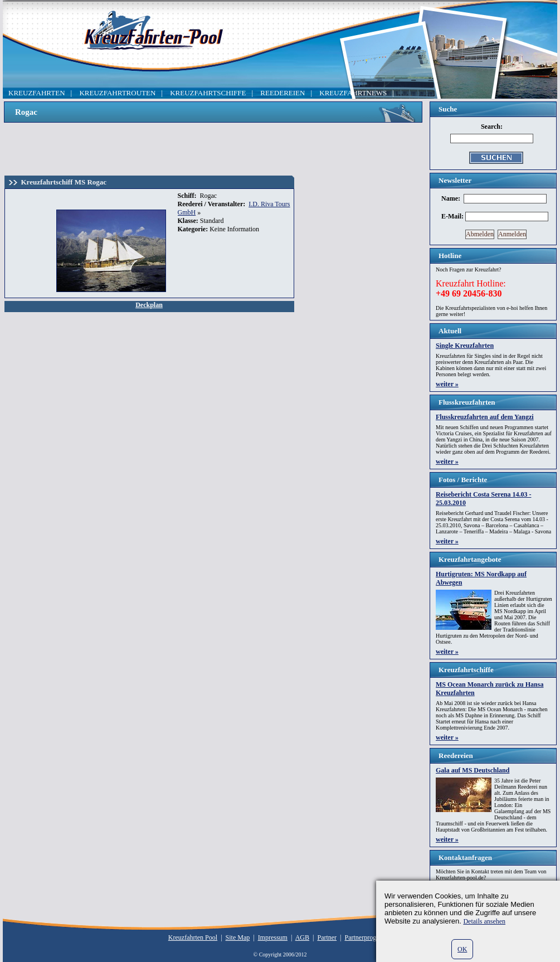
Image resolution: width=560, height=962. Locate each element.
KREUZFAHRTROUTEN (117, 93)
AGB (302, 937)
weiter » (447, 384)
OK (462, 949)
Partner (327, 937)
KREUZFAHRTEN (37, 93)
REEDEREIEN (283, 93)
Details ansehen (484, 921)
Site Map (238, 937)
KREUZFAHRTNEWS (353, 93)
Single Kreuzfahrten (465, 346)
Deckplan (149, 305)
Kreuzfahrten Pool (193, 937)
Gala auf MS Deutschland (473, 770)
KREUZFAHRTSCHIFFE (208, 93)
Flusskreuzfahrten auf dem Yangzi (485, 417)
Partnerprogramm (369, 937)
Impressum (273, 937)
